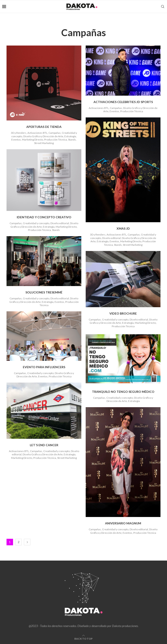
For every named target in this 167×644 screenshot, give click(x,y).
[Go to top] (83, 638)
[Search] (163, 7)
